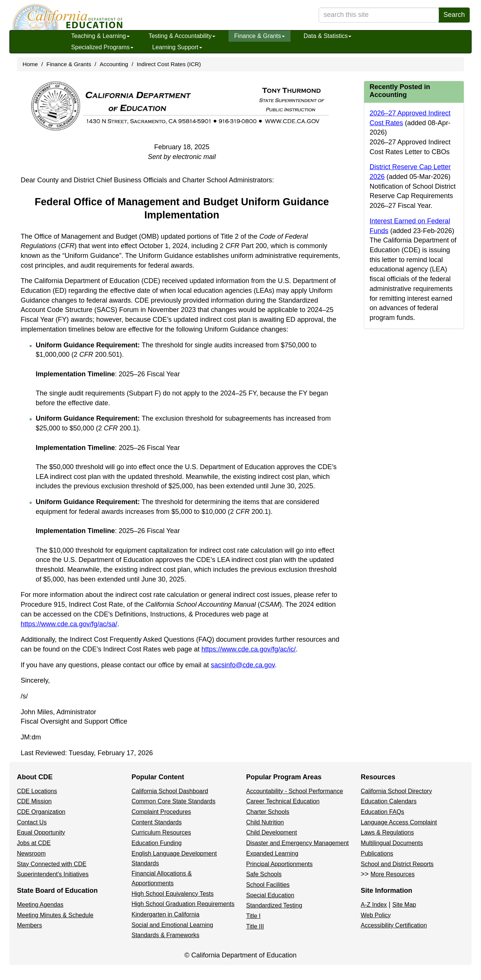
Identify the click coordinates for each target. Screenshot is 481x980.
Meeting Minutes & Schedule (55, 915)
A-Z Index (374, 905)
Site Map (404, 905)
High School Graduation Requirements (183, 904)
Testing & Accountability (182, 36)
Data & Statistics (327, 36)
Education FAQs (383, 812)
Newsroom (31, 854)
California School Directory (396, 791)
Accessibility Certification (394, 925)
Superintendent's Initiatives (53, 874)
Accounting (114, 64)
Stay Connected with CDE (52, 864)
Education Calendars (389, 801)
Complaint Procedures (161, 812)
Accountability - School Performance (295, 791)
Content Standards (157, 822)
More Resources (393, 874)
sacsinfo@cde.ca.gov (243, 665)
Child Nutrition (265, 822)
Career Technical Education (283, 801)
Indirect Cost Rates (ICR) (169, 64)
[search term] (379, 15)
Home (30, 64)
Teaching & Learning (100, 36)
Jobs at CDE (34, 843)
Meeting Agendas (40, 905)
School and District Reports (397, 864)
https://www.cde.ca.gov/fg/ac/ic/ (249, 649)
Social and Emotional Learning (172, 925)
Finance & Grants (259, 36)
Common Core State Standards (173, 801)
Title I (253, 916)
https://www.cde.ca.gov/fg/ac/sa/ (69, 624)
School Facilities (268, 885)
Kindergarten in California (166, 914)
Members (29, 925)
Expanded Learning (272, 854)
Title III (255, 926)
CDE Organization (41, 812)
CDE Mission (34, 801)
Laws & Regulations (387, 832)
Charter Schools (268, 812)
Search (454, 15)
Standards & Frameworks (166, 935)
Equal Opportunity (41, 832)
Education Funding (157, 843)
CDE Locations (37, 791)
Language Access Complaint (399, 822)
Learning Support (177, 47)
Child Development (272, 832)
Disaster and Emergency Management (297, 843)
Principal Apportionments (279, 864)
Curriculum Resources (161, 832)
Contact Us (32, 822)
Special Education (270, 895)
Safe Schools (264, 874)
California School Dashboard (170, 791)
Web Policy (376, 915)
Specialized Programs (102, 47)
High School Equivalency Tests (173, 894)
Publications (377, 854)
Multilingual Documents (392, 843)
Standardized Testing (274, 905)
